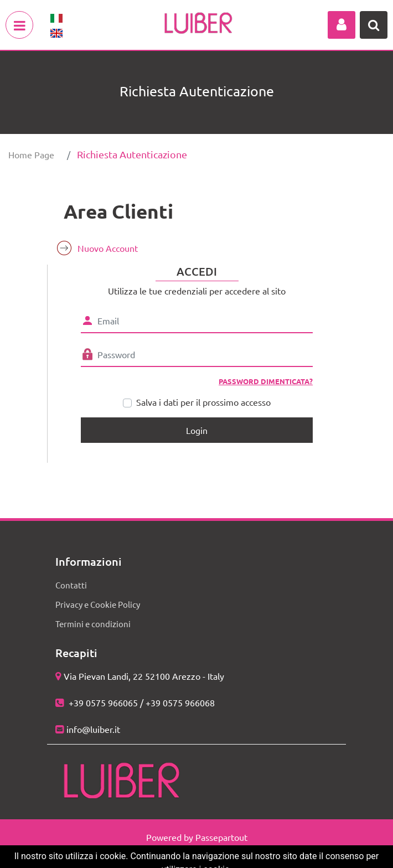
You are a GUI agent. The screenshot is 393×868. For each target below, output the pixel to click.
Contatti (71, 585)
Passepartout (221, 837)
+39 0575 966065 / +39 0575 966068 (141, 702)
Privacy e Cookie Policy (98, 604)
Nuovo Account (108, 248)
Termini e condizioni (93, 624)
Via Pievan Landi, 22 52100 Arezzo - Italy (144, 676)
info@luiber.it (93, 729)
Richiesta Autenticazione (132, 154)
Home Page (31, 154)
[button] (342, 25)
